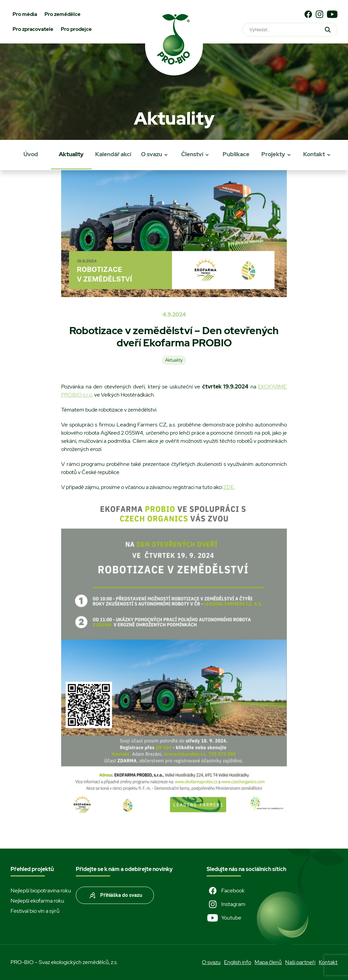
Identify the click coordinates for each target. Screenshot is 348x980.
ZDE (229, 487)
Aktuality (71, 154)
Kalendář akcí (113, 154)
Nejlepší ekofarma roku (37, 901)
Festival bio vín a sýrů (35, 911)
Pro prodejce (76, 29)
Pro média (25, 14)
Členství (192, 154)
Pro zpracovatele (33, 29)
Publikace (236, 154)
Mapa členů (268, 962)
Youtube (224, 918)
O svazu (152, 154)
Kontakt (314, 154)
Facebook (226, 891)
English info (238, 962)
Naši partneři (300, 962)
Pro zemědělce (63, 14)
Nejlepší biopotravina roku (41, 891)
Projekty (273, 154)
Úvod (31, 154)
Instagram (226, 904)
